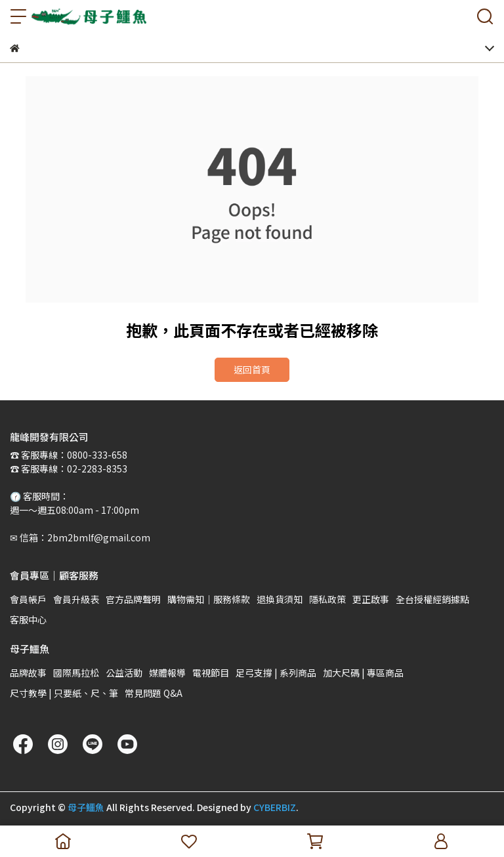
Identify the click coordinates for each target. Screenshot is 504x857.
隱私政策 (327, 599)
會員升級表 (76, 599)
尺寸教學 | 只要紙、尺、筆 (64, 693)
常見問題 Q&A (154, 693)
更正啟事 (371, 599)
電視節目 (211, 673)
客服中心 (28, 619)
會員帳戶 (28, 599)
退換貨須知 (280, 599)
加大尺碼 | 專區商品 (363, 673)
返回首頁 (252, 369)
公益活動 (124, 673)
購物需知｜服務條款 (209, 599)
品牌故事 (28, 673)
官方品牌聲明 (133, 599)
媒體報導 (167, 673)
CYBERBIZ (275, 807)
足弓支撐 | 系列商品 (276, 673)
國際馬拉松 (76, 673)
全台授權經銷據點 (432, 599)
